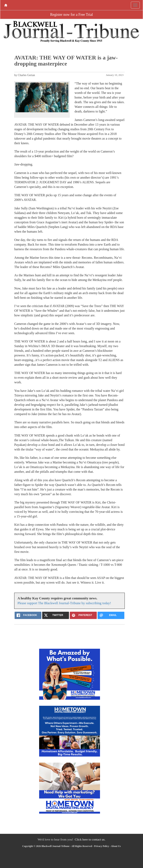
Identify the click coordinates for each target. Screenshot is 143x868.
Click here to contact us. (90, 839)
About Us (116, 846)
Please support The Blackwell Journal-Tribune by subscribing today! (64, 603)
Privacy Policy (102, 846)
